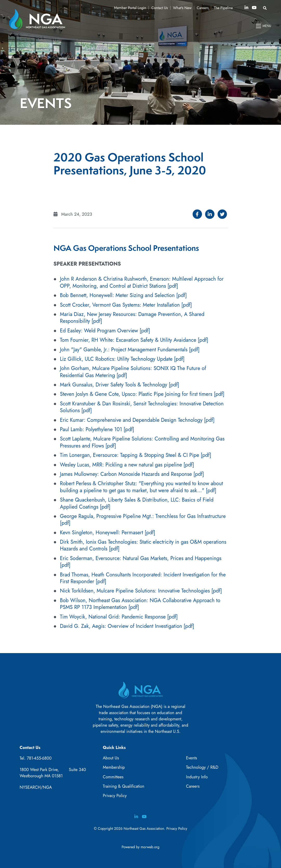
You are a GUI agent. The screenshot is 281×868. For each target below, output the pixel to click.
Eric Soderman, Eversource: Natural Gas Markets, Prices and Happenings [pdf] (141, 562)
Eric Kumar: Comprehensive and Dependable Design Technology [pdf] (137, 420)
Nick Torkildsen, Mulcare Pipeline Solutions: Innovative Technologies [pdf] (141, 591)
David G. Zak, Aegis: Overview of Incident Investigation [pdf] (127, 626)
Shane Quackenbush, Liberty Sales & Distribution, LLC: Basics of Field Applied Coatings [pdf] (137, 503)
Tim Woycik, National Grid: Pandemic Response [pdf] (119, 617)
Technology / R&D (202, 767)
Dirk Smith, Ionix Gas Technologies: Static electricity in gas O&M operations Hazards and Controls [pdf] (143, 545)
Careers (193, 786)
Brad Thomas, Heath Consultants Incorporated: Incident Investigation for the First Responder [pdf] (143, 578)
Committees (113, 777)
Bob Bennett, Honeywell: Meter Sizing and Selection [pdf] (123, 295)
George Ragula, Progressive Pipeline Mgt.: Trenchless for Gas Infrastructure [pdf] (143, 520)
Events (191, 758)
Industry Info (197, 777)
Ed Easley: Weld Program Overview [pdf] (105, 331)
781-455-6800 (39, 758)
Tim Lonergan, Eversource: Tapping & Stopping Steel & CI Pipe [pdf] (136, 455)
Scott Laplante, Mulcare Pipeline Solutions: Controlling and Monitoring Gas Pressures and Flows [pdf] (142, 442)
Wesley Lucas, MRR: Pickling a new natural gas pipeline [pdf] (127, 465)
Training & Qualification (123, 786)
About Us (111, 758)
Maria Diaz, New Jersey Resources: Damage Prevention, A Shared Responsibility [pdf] (132, 318)
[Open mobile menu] (264, 26)
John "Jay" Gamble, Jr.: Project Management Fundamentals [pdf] (130, 350)
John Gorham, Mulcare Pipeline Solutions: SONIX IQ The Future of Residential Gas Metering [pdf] (133, 372)
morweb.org (150, 847)
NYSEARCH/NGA (36, 787)
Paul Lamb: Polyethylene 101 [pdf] (97, 429)
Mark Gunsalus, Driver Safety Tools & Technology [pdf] (120, 385)
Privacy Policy (115, 796)
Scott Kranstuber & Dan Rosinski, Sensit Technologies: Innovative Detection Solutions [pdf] (142, 407)
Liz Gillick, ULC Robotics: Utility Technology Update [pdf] (122, 359)
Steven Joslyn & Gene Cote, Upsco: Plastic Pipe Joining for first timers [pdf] (142, 394)
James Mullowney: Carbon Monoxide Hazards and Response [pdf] (132, 474)
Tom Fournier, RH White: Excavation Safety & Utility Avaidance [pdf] (134, 340)
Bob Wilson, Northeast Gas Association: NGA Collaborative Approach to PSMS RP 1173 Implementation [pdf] (140, 604)
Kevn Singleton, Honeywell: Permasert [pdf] (108, 533)
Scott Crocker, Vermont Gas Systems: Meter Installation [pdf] (126, 305)
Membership (114, 767)
